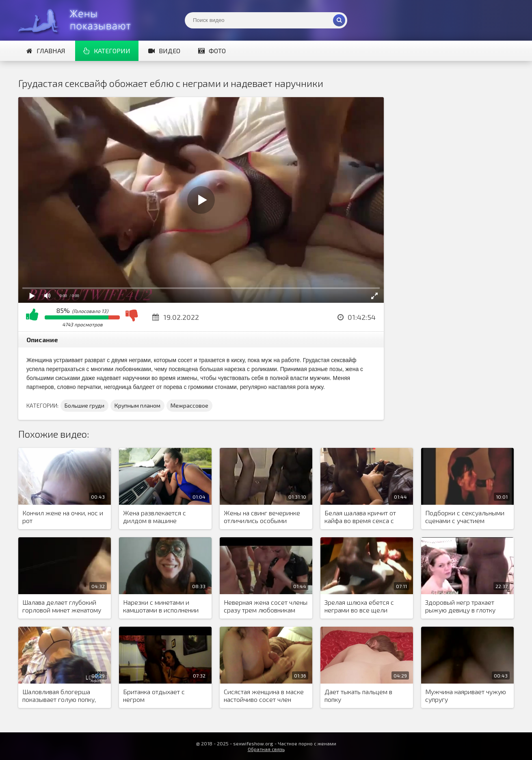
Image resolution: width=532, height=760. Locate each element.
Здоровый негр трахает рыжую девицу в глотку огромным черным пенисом (466, 606)
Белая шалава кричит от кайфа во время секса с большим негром (360, 517)
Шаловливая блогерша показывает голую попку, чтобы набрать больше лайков (59, 696)
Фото (212, 51)
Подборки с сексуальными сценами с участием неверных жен (465, 517)
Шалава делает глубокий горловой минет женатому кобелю (62, 606)
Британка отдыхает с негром (154, 695)
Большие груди (84, 405)
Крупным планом (137, 405)
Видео (164, 51)
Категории (107, 51)
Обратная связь (266, 749)
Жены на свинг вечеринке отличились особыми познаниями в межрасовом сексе (264, 517)
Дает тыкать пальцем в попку (358, 695)
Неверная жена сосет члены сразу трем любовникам (266, 606)
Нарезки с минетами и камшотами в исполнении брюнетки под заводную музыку (161, 606)
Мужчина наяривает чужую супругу (466, 695)
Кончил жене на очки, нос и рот (63, 517)
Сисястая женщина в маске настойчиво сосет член (264, 695)
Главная (46, 51)
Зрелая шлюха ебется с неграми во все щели (359, 606)
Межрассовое (189, 405)
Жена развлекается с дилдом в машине (155, 517)
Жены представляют (79, 20)
